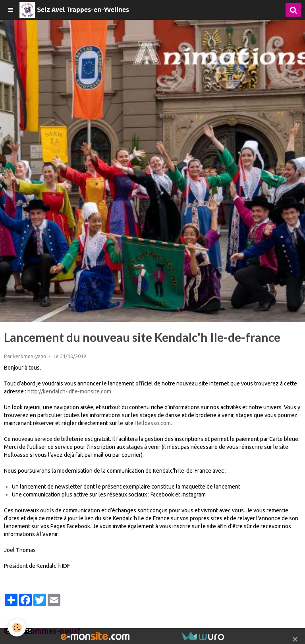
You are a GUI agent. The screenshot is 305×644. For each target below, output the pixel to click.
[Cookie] (17, 628)
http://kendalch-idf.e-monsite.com (69, 391)
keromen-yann (30, 356)
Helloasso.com (153, 423)
